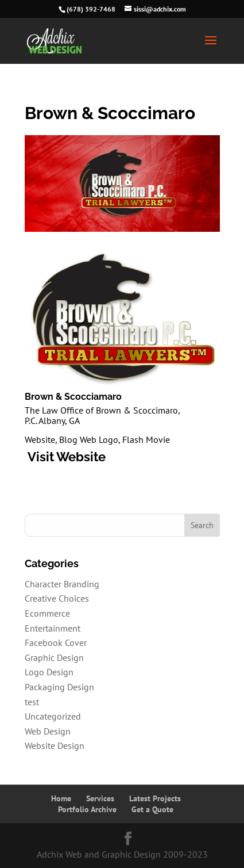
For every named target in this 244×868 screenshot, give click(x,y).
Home (61, 798)
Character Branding (62, 584)
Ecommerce (47, 613)
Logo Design (49, 672)
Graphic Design (54, 657)
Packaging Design (59, 687)
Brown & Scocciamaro (73, 397)
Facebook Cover (56, 643)
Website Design (55, 745)
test (32, 702)
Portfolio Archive (87, 809)
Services (100, 798)
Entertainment (53, 628)
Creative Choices (57, 598)
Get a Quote (152, 809)
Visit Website (65, 457)
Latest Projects (155, 798)
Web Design (48, 731)
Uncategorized (53, 716)
